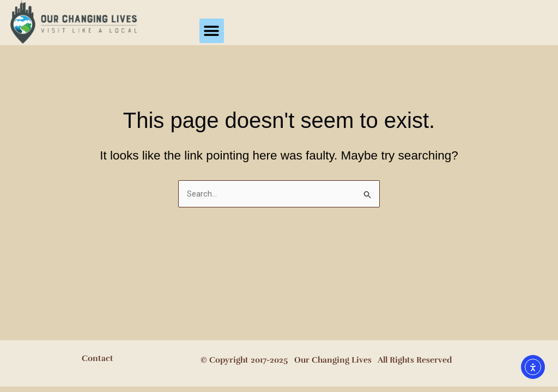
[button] (212, 31)
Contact (98, 358)
